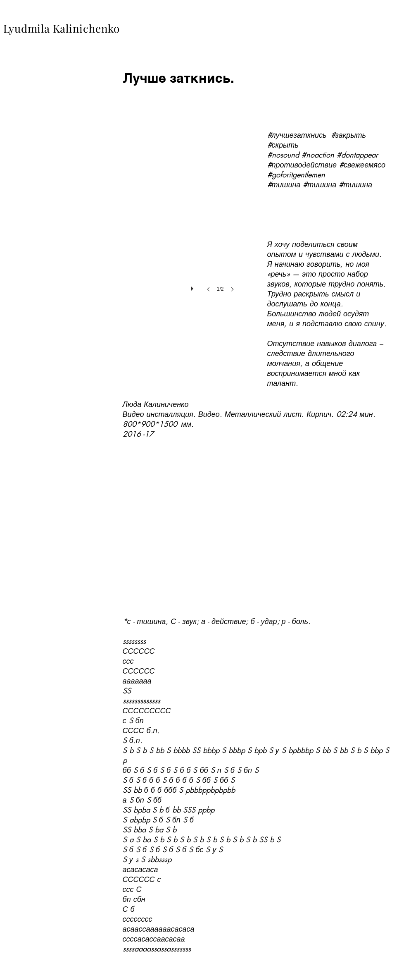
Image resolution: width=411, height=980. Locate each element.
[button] (181, 205)
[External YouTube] (255, 525)
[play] (193, 287)
